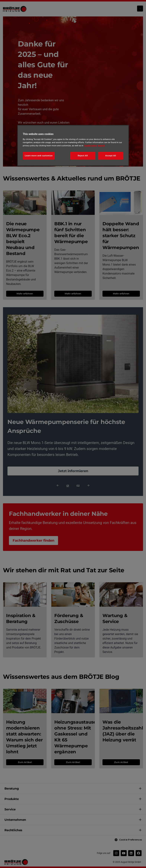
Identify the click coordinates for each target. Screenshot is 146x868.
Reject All (83, 156)
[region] (73, 146)
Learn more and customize (39, 156)
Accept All (111, 156)
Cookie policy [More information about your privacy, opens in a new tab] (91, 146)
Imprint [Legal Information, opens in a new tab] (101, 146)
